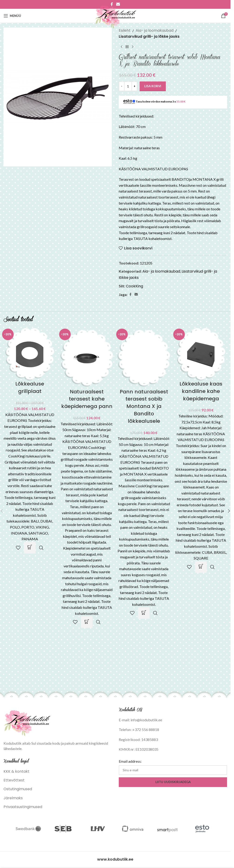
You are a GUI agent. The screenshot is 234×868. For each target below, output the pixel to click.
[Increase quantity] (134, 86)
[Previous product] (122, 47)
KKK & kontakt (16, 771)
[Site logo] (115, 15)
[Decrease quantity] (122, 86)
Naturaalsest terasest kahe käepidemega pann (87, 399)
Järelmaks (13, 798)
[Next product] (133, 47)
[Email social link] (136, 294)
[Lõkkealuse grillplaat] (30, 354)
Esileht (125, 30)
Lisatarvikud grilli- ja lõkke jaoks (149, 36)
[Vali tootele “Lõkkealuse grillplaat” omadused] (30, 548)
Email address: (130, 761)
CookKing (135, 286)
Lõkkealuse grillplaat (30, 387)
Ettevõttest (14, 780)
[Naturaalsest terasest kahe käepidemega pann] (87, 358)
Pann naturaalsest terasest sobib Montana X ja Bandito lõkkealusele (144, 406)
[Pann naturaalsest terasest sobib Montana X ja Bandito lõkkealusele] (144, 358)
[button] (87, 622)
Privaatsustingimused (23, 807)
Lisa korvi (153, 86)
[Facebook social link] (130, 294)
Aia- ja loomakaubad (155, 30)
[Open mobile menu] (12, 16)
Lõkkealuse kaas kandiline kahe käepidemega (201, 391)
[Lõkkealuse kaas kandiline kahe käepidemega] (201, 354)
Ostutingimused (18, 789)
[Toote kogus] (128, 86)
